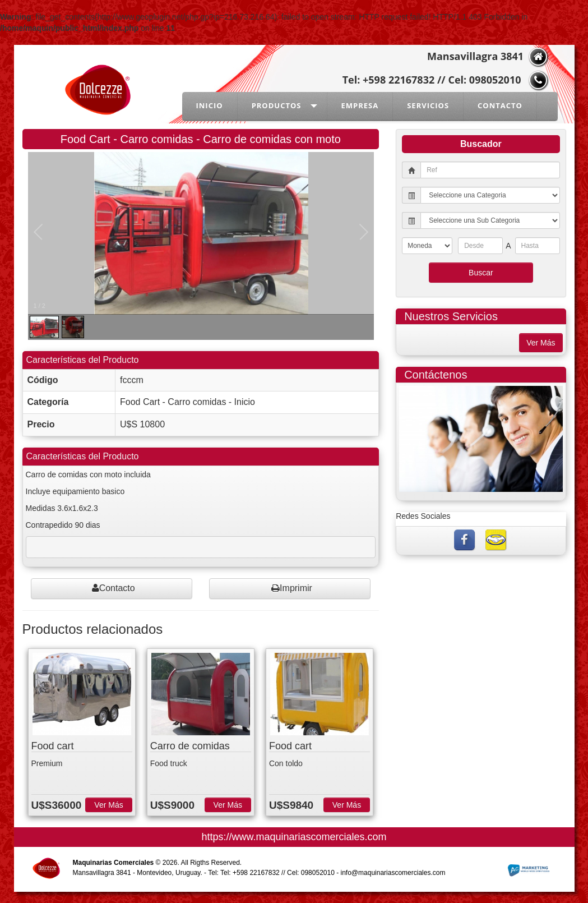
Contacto (114, 588)
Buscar (481, 273)
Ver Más (108, 805)
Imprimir (292, 588)
